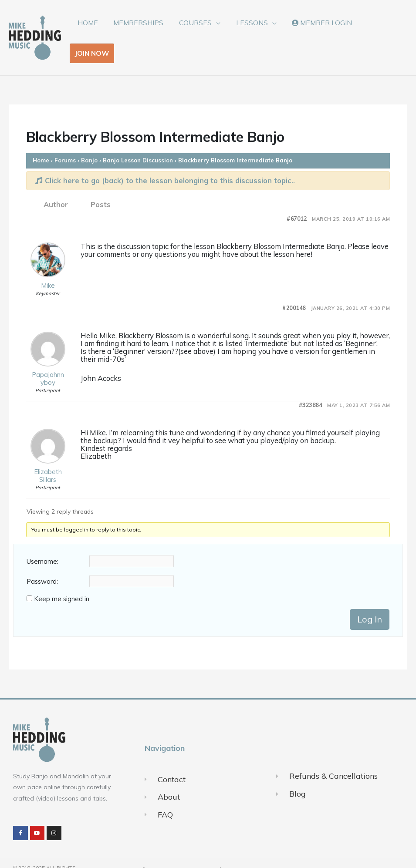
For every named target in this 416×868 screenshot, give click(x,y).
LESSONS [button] (251, 30)
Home (41, 144)
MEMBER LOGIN (319, 30)
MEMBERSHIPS (141, 30)
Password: (42, 566)
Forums (65, 144)
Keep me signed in (62, 583)
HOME (93, 30)
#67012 (297, 203)
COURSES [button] (197, 30)
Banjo (89, 144)
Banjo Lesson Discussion (138, 144)
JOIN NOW (379, 30)
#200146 (294, 292)
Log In (370, 604)
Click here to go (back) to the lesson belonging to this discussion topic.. (165, 164)
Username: (42, 546)
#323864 (311, 389)
